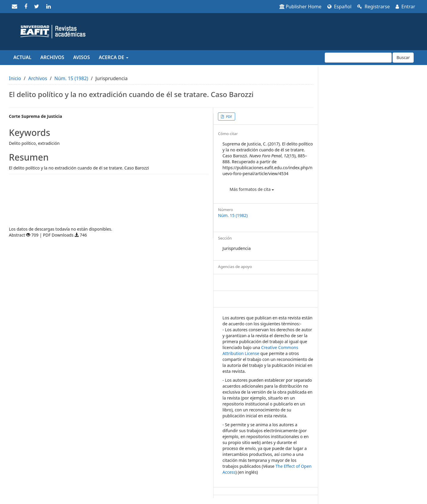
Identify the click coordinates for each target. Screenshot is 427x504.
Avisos (82, 57)
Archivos (52, 57)
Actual (22, 57)
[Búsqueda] (358, 58)
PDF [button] (228, 117)
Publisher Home (301, 7)
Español (339, 7)
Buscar (403, 57)
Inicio (15, 78)
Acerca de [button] (114, 57)
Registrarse (373, 7)
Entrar (405, 7)
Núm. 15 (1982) (71, 78)
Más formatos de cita (252, 189)
